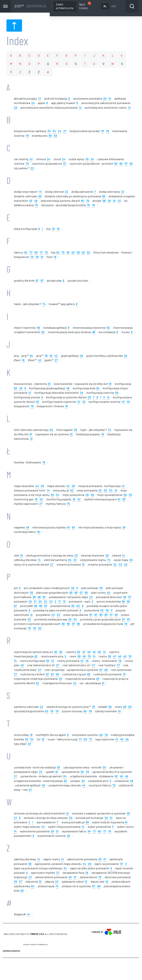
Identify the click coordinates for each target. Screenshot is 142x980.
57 (65, 164)
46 (36, 201)
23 (91, 597)
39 (92, 495)
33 (105, 491)
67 (44, 597)
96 (104, 201)
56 (78, 252)
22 (32, 168)
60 (83, 201)
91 (49, 384)
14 (80, 108)
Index (17, 41)
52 (88, 252)
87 (101, 670)
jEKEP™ (30, 6)
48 (81, 356)
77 (31, 252)
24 (33, 103)
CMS (36, 969)
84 (65, 776)
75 (36, 205)
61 (110, 384)
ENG (114, 6)
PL (105, 6)
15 (116, 491)
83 (55, 136)
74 (44, 304)
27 (65, 131)
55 (68, 252)
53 (73, 252)
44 (37, 486)
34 (54, 131)
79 (27, 136)
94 (26, 252)
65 (40, 196)
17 (40, 99)
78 (102, 131)
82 (72, 491)
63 (83, 252)
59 (117, 393)
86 (106, 670)
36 (75, 430)
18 (114, 201)
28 (82, 393)
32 (100, 491)
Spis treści (85, 6)
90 (116, 164)
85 (50, 136)
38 (87, 495)
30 (76, 556)
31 (110, 99)
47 (30, 393)
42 (31, 159)
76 (88, 201)
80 (36, 252)
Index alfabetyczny (65, 6)
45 (31, 201)
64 (58, 252)
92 (56, 652)
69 (34, 597)
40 (109, 593)
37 (130, 597)
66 (39, 597)
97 (37, 281)
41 (31, 439)
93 (15, 388)
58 (57, 674)
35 (49, 131)
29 (105, 99)
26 (109, 201)
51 (119, 711)
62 (108, 328)
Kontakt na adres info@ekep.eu (35, 945)
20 (126, 565)
